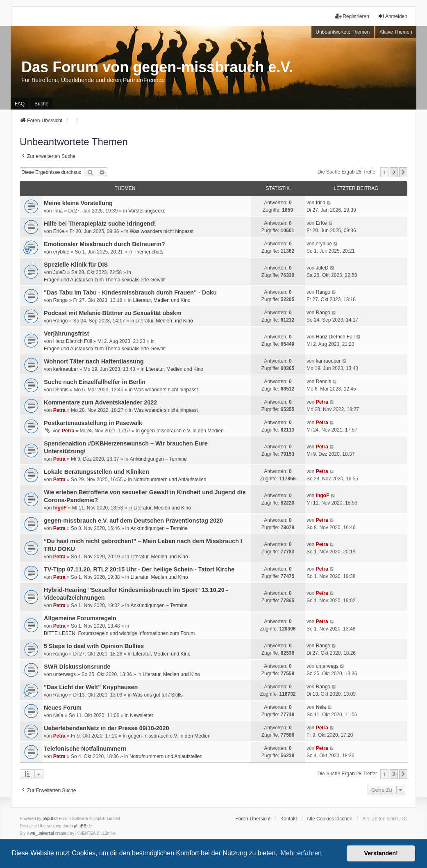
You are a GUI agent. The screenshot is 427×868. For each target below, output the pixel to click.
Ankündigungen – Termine (158, 459)
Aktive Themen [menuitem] (396, 32)
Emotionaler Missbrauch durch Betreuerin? (104, 244)
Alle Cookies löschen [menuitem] (330, 819)
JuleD (60, 272)
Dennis (61, 390)
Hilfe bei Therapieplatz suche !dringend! (100, 224)
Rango (60, 300)
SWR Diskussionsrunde (77, 667)
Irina (58, 211)
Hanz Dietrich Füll (73, 341)
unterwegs (65, 674)
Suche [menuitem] (41, 104)
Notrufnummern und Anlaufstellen (170, 480)
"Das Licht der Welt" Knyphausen (91, 687)
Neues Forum (63, 708)
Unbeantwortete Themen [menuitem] (343, 32)
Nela (58, 715)
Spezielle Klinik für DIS (76, 265)
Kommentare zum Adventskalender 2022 (100, 402)
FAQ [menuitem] (20, 104)
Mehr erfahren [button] (301, 853)
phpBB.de (83, 826)
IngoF (60, 508)
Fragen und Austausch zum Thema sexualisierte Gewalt (105, 280)
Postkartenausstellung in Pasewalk (93, 423)
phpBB (49, 819)
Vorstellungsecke (147, 211)
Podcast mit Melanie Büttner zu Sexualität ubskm (113, 313)
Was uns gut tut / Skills (158, 695)
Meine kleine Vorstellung (78, 203)
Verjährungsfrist (66, 333)
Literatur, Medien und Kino (162, 300)
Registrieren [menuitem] (352, 16)
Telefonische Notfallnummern (85, 749)
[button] (403, 172)
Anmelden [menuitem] (393, 16)
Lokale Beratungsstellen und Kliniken (97, 472)
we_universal (42, 833)
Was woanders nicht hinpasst (162, 231)
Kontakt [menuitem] (289, 819)
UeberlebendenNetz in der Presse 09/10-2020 (107, 728)
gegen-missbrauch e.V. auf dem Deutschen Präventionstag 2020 (133, 521)
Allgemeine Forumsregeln (80, 618)
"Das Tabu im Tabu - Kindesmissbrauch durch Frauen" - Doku (130, 292)
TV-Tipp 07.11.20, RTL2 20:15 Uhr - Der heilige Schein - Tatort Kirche (139, 569)
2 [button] (394, 172)
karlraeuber (66, 369)
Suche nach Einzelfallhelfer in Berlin (95, 382)
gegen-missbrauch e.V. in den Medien (183, 431)
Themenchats (149, 252)
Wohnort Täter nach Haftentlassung (94, 361)
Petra (59, 410)
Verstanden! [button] (381, 853)
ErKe (59, 231)
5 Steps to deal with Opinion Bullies (94, 646)
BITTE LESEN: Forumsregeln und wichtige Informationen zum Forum (119, 633)
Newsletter (142, 715)
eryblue (61, 252)
